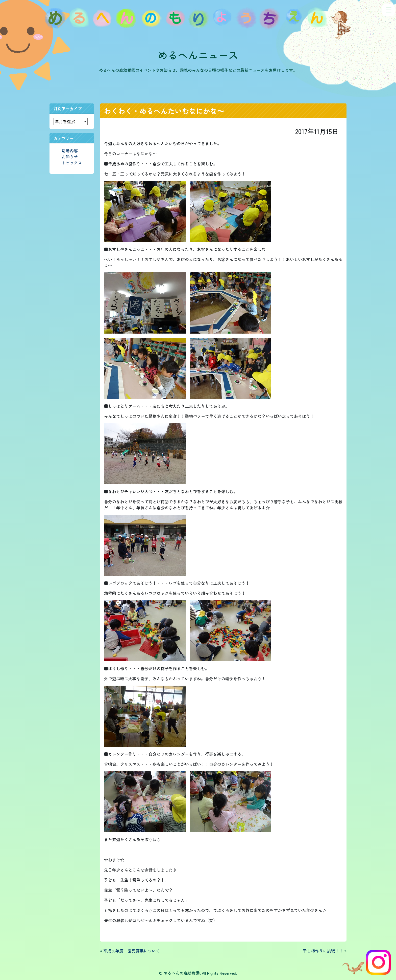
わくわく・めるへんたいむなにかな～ (164, 111)
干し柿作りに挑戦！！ (323, 951)
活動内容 (70, 150)
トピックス (72, 163)
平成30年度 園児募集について (132, 951)
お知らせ (70, 157)
